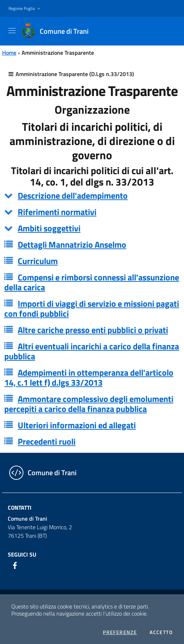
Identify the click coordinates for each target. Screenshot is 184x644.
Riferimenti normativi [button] (57, 212)
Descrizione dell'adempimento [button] (73, 195)
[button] (25, 9)
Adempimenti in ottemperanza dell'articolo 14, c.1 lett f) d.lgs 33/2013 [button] (89, 377)
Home (9, 53)
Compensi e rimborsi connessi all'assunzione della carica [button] (92, 282)
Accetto (161, 632)
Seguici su (22, 554)
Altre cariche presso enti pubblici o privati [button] (93, 330)
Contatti (20, 508)
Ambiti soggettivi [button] (49, 228)
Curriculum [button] (38, 261)
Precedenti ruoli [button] (47, 441)
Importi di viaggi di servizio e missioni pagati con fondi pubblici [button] (92, 308)
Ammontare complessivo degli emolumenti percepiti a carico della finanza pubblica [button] (89, 404)
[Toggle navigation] (12, 31)
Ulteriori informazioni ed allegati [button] (77, 425)
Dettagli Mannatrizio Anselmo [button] (72, 245)
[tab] (92, 195)
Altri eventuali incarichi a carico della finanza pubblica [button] (92, 351)
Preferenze (120, 632)
